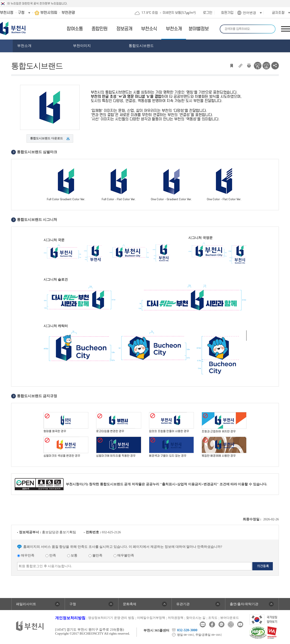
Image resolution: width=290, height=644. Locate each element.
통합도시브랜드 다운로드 (46, 138)
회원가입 (227, 13)
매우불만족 (124, 555)
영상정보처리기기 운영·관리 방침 (111, 618)
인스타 (231, 624)
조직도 (213, 618)
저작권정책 (176, 618)
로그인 (208, 13)
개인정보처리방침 (70, 618)
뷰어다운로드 (230, 618)
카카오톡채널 (221, 624)
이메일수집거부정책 (151, 618)
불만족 (95, 555)
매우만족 (26, 555)
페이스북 (212, 624)
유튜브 (240, 624)
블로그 (203, 624)
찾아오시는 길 (196, 618)
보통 (72, 555)
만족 (51, 555)
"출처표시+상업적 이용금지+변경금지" (190, 484)
